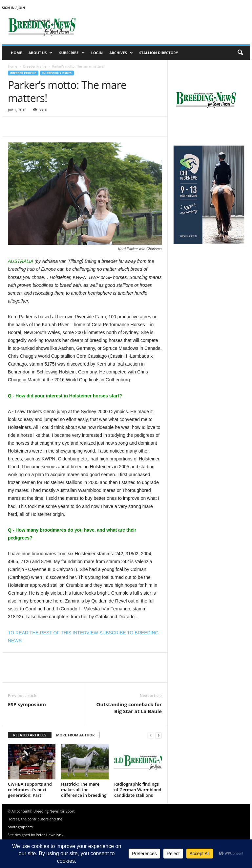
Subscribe (72, 53)
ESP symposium (27, 704)
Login (97, 53)
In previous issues (57, 73)
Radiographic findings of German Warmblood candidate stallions (138, 790)
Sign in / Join (13, 8)
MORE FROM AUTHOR (75, 735)
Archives (121, 53)
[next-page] (158, 735)
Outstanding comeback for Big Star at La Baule (129, 708)
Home (16, 53)
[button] (240, 53)
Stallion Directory (159, 53)
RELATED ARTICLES (30, 735)
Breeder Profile (34, 66)
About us (41, 53)
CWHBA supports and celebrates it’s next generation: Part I (30, 790)
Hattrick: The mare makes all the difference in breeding (84, 790)
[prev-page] (151, 735)
